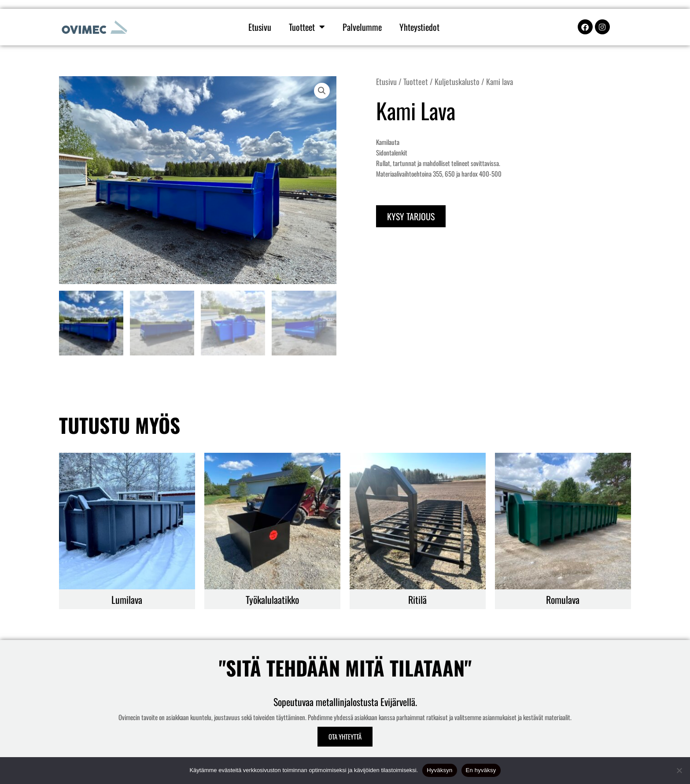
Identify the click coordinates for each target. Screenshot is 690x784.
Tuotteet (307, 27)
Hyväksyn (439, 770)
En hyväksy (481, 770)
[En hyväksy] (679, 770)
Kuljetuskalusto (457, 81)
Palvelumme (362, 27)
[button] (322, 91)
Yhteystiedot (419, 27)
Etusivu (260, 27)
